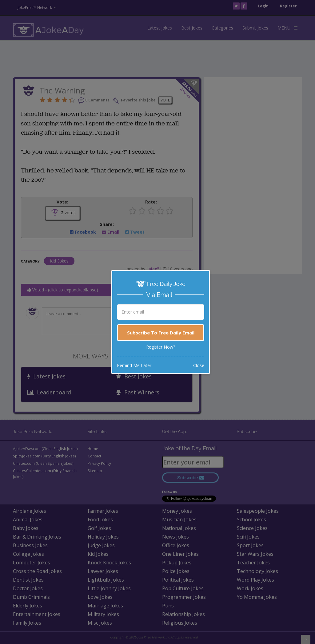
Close (199, 365)
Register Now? (161, 347)
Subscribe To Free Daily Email (161, 333)
